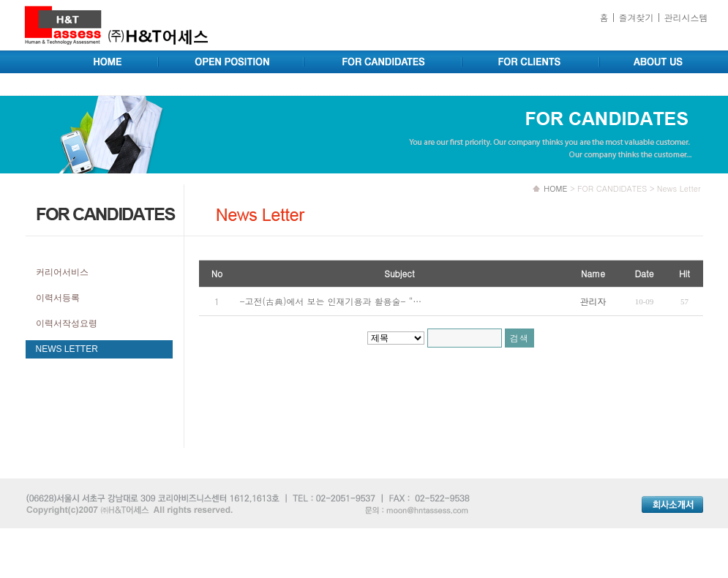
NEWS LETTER (67, 349)
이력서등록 (58, 298)
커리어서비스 (62, 272)
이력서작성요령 (67, 323)
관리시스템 (686, 17)
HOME (555, 188)
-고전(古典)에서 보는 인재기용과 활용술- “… (331, 301)
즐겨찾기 (636, 17)
